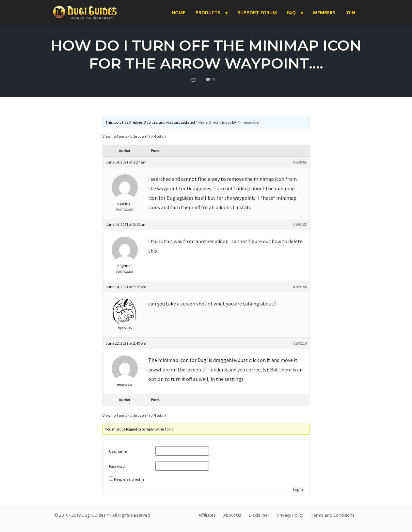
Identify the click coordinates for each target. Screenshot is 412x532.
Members (324, 13)
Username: (118, 451)
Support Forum (257, 13)
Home (179, 13)
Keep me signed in (129, 479)
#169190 (300, 287)
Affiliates (207, 515)
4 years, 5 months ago (214, 122)
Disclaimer (259, 515)
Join (350, 13)
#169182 (300, 224)
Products (208, 13)
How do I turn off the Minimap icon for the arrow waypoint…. (206, 54)
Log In (298, 489)
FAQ (291, 13)
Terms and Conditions (333, 515)
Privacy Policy (290, 515)
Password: (117, 466)
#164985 (300, 162)
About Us (232, 515)
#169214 (300, 343)
